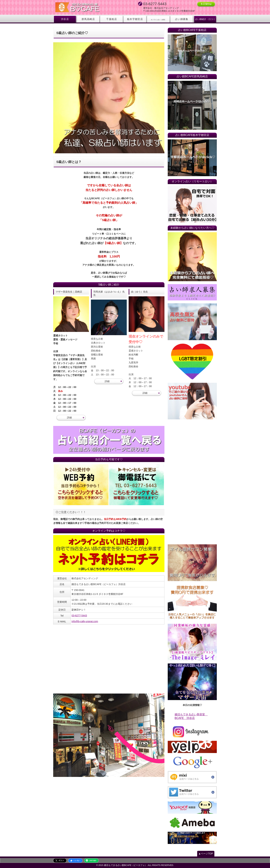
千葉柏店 (112, 19)
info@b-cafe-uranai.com (85, 621)
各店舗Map (206, 4)
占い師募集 (182, 19)
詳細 (69, 417)
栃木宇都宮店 (135, 19)
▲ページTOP (206, 854)
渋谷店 (65, 19)
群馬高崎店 (88, 19)
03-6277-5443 (79, 616)
